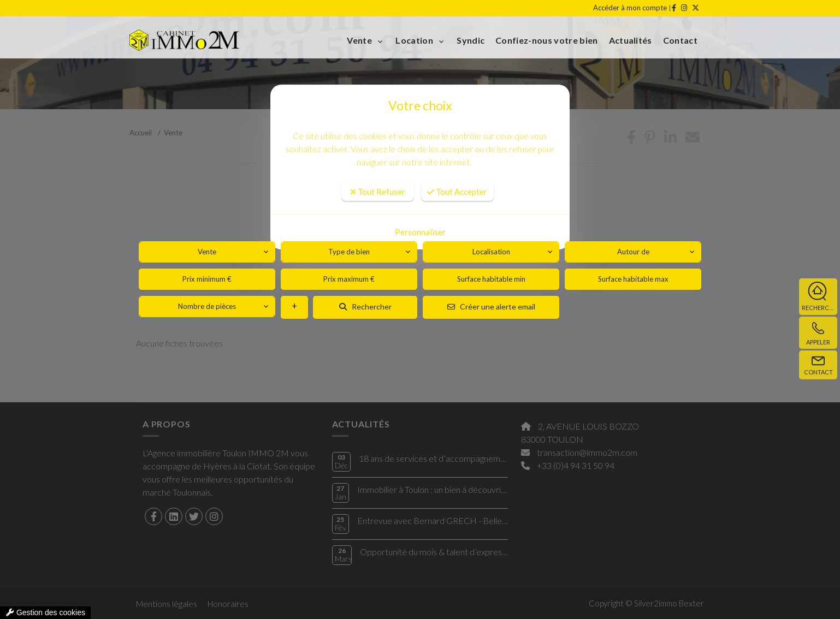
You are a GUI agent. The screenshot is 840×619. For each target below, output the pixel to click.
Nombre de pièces (207, 306)
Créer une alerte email (491, 306)
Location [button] (415, 40)
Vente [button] (360, 40)
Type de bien (349, 252)
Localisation (491, 252)
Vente (207, 252)
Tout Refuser (378, 192)
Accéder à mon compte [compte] (630, 8)
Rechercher (365, 306)
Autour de (633, 252)
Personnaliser (420, 232)
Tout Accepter (457, 192)
